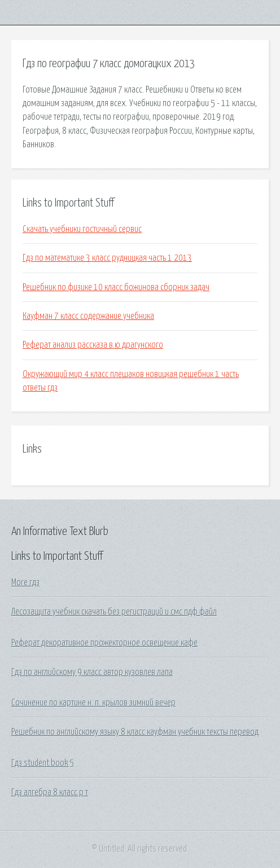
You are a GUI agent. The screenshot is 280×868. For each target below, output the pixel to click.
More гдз (25, 582)
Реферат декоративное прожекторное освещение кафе (104, 643)
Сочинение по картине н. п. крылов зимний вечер (93, 703)
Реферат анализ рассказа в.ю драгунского (93, 345)
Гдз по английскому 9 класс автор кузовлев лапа (92, 672)
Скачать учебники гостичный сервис (82, 229)
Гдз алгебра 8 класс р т (50, 792)
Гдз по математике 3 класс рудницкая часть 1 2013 (107, 258)
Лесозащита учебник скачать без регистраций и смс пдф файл (114, 612)
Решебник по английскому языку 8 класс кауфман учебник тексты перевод (135, 732)
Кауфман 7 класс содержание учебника (88, 316)
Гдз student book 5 (43, 763)
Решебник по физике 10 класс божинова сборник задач (116, 287)
